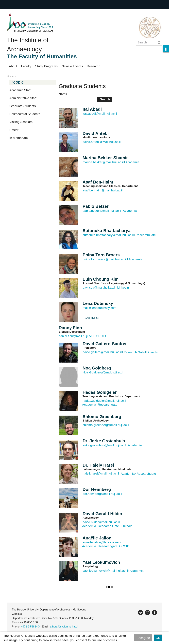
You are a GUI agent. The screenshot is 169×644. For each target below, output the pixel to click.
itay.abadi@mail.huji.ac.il (100, 114)
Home (10, 76)
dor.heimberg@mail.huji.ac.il (102, 494)
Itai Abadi (92, 109)
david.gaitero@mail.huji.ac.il (102, 352)
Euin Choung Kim (101, 279)
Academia (132, 162)
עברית (154, 66)
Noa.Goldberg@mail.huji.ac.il (103, 372)
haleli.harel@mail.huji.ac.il (101, 473)
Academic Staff (20, 90)
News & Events (72, 66)
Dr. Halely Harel (98, 465)
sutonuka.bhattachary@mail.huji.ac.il (108, 235)
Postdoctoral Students (25, 114)
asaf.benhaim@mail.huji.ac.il (102, 190)
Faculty (26, 66)
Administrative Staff (23, 98)
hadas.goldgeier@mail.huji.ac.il (104, 401)
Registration (134, 66)
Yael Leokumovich (101, 562)
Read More (91, 318)
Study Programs (46, 66)
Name (63, 94)
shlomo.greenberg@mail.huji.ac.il (106, 425)
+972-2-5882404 (31, 627)
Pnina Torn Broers (101, 255)
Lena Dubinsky (98, 303)
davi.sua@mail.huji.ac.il (99, 287)
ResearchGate (146, 235)
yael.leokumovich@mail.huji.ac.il (105, 571)
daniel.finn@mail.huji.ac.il (76, 336)
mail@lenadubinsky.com (99, 308)
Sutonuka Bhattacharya (106, 231)
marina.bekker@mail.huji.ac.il (103, 162)
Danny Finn (70, 328)
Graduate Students (23, 106)
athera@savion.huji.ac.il (64, 627)
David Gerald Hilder (102, 514)
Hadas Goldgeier (100, 392)
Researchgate (108, 405)
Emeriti (14, 130)
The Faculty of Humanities (42, 56)
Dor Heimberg (97, 489)
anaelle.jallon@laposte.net (101, 542)
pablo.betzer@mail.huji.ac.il (102, 211)
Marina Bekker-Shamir (105, 158)
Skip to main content (14, 11)
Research (93, 66)
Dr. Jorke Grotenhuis (104, 441)
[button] (166, 55)
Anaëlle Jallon (97, 538)
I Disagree (143, 638)
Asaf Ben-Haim (98, 182)
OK (158, 638)
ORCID (101, 336)
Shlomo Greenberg (102, 417)
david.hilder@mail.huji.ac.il (101, 522)
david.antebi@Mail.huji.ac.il (102, 142)
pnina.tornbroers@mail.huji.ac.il (104, 259)
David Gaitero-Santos (104, 344)
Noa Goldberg (97, 368)
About (13, 66)
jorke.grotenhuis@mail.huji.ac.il (104, 445)
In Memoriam (19, 138)
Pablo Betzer (96, 206)
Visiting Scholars (21, 122)
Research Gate (134, 352)
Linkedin (123, 287)
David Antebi (96, 133)
